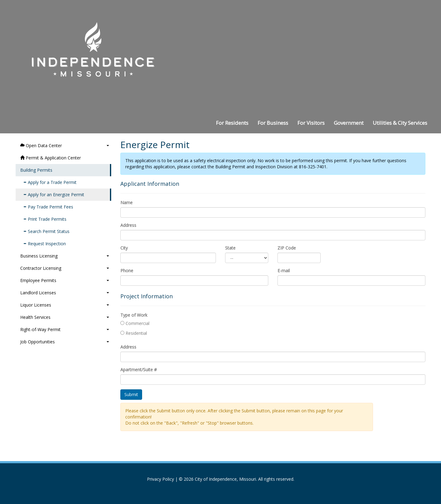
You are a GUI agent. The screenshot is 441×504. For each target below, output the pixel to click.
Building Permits (36, 170)
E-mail (284, 271)
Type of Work (134, 315)
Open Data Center (65, 145)
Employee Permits (65, 280)
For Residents (232, 123)
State (230, 248)
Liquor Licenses (65, 305)
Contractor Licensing (65, 268)
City (124, 248)
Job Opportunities (65, 342)
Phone (127, 271)
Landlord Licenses (65, 293)
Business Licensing (65, 256)
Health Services (65, 317)
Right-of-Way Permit (65, 329)
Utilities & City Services (400, 123)
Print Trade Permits (45, 219)
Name (126, 202)
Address (128, 225)
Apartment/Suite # (139, 370)
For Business (273, 123)
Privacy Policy (160, 479)
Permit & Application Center (51, 158)
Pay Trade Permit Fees (48, 207)
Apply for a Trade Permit (50, 182)
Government (349, 123)
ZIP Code (287, 248)
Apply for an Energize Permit (54, 195)
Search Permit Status (46, 231)
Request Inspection (45, 244)
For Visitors (311, 123)
